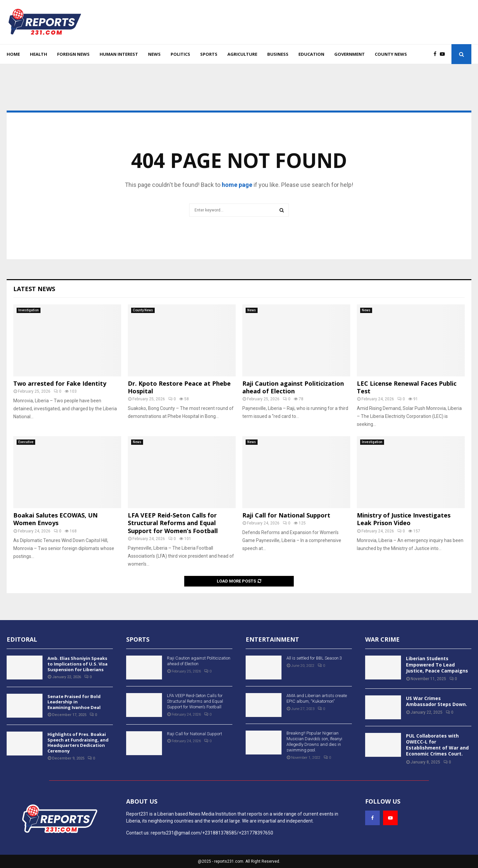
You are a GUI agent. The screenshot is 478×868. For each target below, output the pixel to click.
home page (237, 185)
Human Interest (119, 54)
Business (278, 54)
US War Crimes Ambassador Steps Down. (437, 701)
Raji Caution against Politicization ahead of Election (293, 387)
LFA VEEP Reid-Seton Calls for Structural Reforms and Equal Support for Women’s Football (173, 523)
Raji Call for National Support (286, 515)
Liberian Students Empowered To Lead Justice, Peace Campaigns (437, 664)
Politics (180, 54)
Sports (209, 54)
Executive (26, 442)
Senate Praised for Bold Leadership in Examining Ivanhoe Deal (74, 702)
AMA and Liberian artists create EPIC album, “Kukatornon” (317, 698)
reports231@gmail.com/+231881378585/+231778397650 (212, 833)
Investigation (29, 310)
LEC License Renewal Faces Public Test (407, 387)
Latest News (34, 289)
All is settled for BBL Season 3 (314, 658)
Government (350, 54)
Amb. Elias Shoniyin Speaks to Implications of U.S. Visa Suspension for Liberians (78, 664)
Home (13, 54)
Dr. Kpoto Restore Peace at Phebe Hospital (179, 387)
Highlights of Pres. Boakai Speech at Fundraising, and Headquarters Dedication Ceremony (78, 743)
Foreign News (73, 54)
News (154, 54)
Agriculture (242, 54)
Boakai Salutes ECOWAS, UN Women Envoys (55, 519)
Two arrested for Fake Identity (60, 383)
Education (311, 54)
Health (39, 54)
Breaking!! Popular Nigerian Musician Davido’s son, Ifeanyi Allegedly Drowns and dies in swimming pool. (314, 742)
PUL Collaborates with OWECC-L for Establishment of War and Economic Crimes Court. (437, 745)
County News (391, 54)
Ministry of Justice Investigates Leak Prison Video (404, 519)
